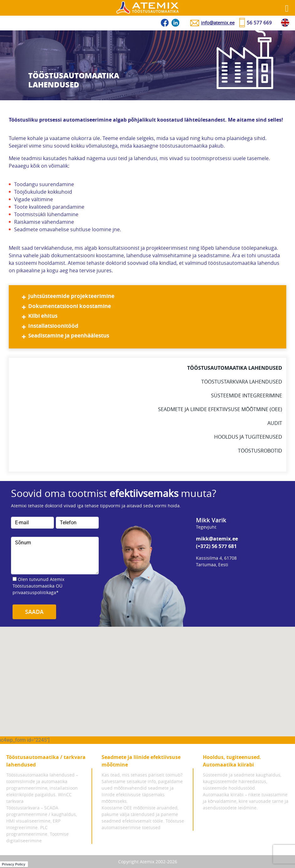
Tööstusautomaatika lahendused (235, 368)
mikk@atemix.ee (217, 539)
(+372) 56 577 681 (216, 546)
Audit (275, 423)
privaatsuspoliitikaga (34, 592)
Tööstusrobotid (260, 451)
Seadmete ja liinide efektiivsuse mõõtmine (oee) (220, 409)
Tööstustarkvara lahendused (242, 382)
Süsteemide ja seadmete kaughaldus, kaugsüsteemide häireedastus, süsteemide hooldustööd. (242, 781)
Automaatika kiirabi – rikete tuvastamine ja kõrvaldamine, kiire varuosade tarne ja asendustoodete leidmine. (246, 801)
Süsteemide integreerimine (247, 395)
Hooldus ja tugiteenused (248, 437)
